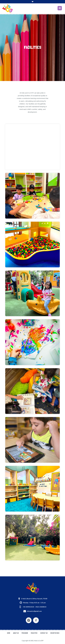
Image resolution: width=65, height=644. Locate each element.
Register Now (55, 633)
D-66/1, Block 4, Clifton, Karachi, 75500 (34, 599)
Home (9, 633)
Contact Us (44, 633)
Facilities (34, 633)
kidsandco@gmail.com (34, 611)
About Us (16, 633)
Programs (25, 633)
